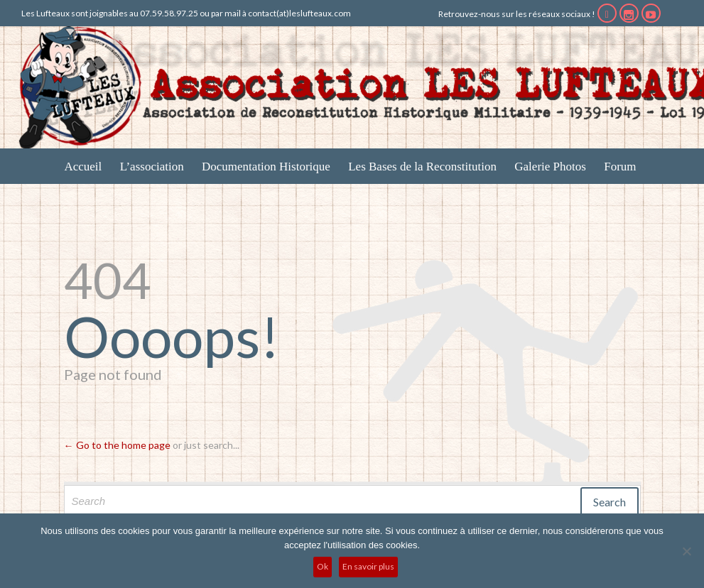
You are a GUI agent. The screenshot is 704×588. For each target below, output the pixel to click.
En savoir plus (368, 566)
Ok (323, 566)
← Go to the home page (117, 445)
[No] (686, 551)
